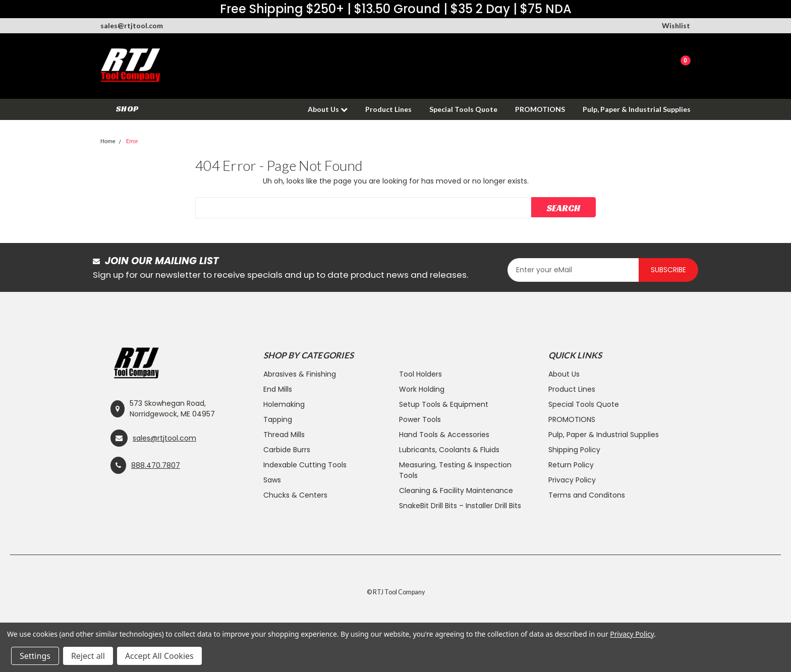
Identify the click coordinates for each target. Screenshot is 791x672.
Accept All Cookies (159, 656)
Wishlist (676, 25)
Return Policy (571, 465)
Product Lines (388, 109)
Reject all (88, 656)
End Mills (278, 389)
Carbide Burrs (287, 450)
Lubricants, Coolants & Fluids (449, 450)
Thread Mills (284, 435)
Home (108, 141)
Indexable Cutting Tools (305, 465)
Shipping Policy (574, 450)
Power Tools (420, 419)
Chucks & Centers (295, 495)
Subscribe (668, 270)
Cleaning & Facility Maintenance (456, 491)
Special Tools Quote (463, 109)
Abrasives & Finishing (300, 374)
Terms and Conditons (587, 495)
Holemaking (284, 404)
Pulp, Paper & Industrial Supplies (637, 109)
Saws (272, 480)
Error (132, 141)
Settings (35, 656)
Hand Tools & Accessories (444, 435)
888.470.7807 (156, 465)
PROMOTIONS (540, 109)
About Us (328, 109)
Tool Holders (420, 374)
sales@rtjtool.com (132, 25)
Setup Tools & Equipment (444, 404)
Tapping (278, 419)
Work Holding (422, 389)
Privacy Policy (572, 480)
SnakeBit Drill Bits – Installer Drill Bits (460, 506)
